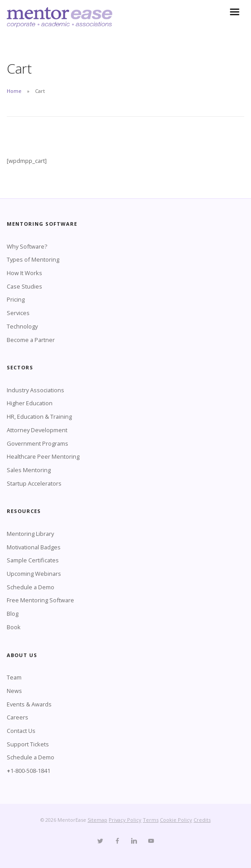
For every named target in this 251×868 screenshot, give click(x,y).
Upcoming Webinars (34, 574)
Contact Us (21, 731)
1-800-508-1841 (30, 771)
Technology (22, 326)
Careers (18, 717)
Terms (151, 820)
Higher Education (30, 403)
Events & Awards (29, 704)
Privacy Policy (125, 820)
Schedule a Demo (31, 587)
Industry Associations (35, 390)
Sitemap (97, 820)
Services (18, 313)
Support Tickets (28, 744)
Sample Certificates (33, 560)
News (14, 691)
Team (14, 677)
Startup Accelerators (34, 483)
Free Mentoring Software (40, 600)
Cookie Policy (176, 820)
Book (14, 627)
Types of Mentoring (33, 259)
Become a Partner (31, 340)
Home (14, 91)
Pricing (16, 299)
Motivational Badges (34, 547)
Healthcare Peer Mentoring (43, 456)
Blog (13, 614)
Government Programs (37, 443)
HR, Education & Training (39, 416)
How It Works (24, 273)
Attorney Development (37, 430)
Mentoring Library (30, 534)
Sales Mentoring (29, 470)
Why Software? (27, 246)
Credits (202, 820)
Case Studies (24, 286)
